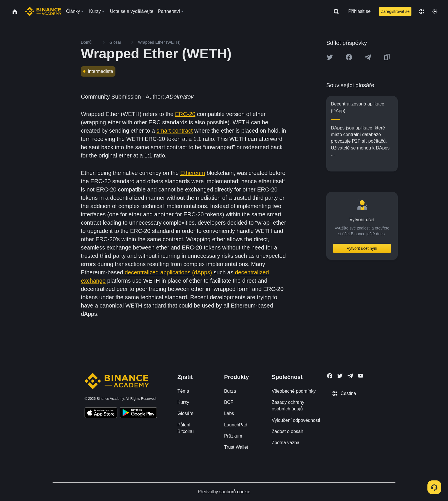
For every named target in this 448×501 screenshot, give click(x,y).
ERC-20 (185, 114)
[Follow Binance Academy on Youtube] (361, 376)
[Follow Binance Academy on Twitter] (340, 376)
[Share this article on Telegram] (368, 57)
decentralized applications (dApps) (168, 272)
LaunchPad (236, 425)
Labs (229, 413)
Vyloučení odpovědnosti (296, 420)
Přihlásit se (359, 11)
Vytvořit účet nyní (362, 248)
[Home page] (43, 11)
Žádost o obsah (287, 431)
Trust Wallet (236, 447)
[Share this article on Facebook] (349, 57)
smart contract (175, 131)
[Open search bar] (335, 11)
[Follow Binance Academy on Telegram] (350, 376)
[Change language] (422, 11)
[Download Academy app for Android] (138, 414)
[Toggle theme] (435, 11)
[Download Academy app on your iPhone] (101, 414)
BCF (229, 402)
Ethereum (193, 173)
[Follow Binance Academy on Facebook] (330, 376)
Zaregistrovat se (395, 11)
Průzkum (233, 436)
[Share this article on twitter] (330, 57)
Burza (230, 391)
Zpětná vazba (286, 443)
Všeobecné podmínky (294, 391)
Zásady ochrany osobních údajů (288, 406)
